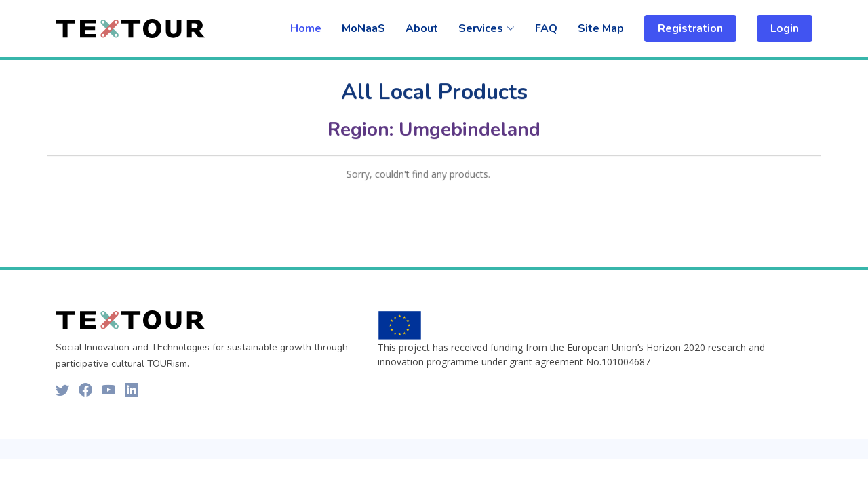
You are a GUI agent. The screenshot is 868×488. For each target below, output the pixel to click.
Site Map (601, 28)
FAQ (546, 28)
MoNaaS (363, 28)
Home (306, 28)
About (422, 28)
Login (785, 28)
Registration (690, 28)
